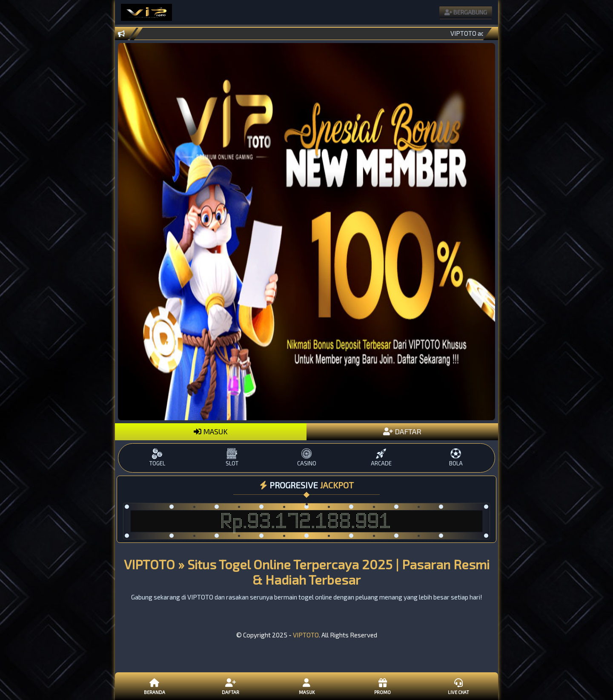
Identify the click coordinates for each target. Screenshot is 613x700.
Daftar (230, 686)
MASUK (211, 431)
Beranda (155, 686)
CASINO (306, 458)
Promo (382, 686)
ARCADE (381, 458)
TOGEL (157, 458)
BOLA (456, 458)
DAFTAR (402, 431)
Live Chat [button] (458, 686)
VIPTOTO (306, 635)
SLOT (232, 458)
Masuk (306, 686)
